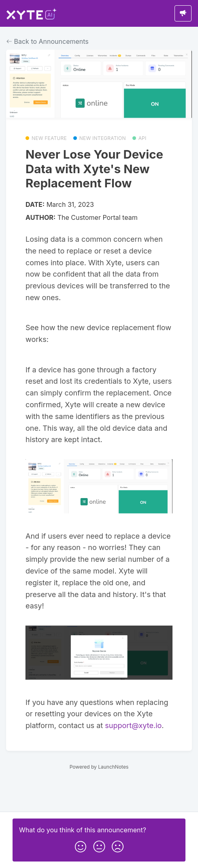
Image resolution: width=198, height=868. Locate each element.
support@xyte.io (133, 725)
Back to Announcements (48, 41)
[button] (81, 845)
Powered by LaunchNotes (99, 767)
